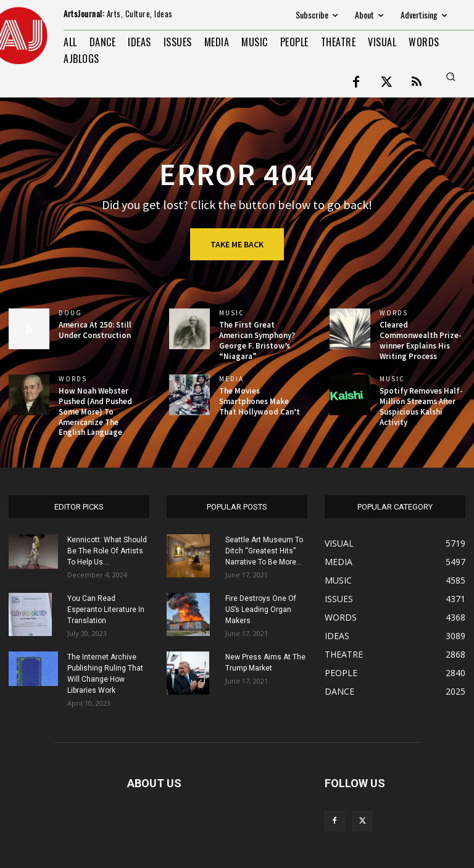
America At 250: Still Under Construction (95, 330)
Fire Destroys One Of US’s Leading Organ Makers (261, 610)
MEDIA (231, 379)
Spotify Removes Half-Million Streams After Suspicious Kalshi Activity (421, 407)
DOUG (70, 313)
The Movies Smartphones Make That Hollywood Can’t (260, 401)
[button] (451, 76)
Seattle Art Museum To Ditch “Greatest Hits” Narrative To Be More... (264, 551)
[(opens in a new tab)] (189, 329)
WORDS (394, 313)
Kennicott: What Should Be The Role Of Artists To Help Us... (107, 551)
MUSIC (232, 313)
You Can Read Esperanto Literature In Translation (106, 610)
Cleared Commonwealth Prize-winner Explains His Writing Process (421, 341)
